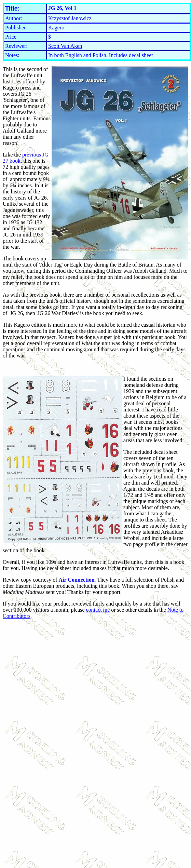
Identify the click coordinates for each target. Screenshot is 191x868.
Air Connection (77, 580)
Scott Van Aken (65, 46)
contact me (98, 610)
